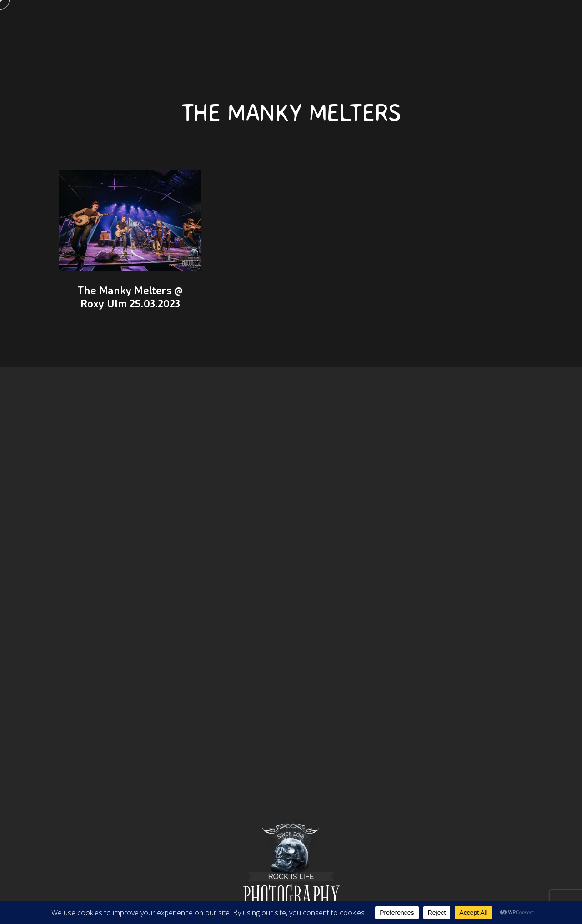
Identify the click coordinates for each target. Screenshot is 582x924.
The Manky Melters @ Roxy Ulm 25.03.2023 (130, 297)
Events (454, 23)
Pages (172, 23)
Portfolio (360, 23)
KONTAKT (214, 23)
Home (135, 23)
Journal (410, 23)
